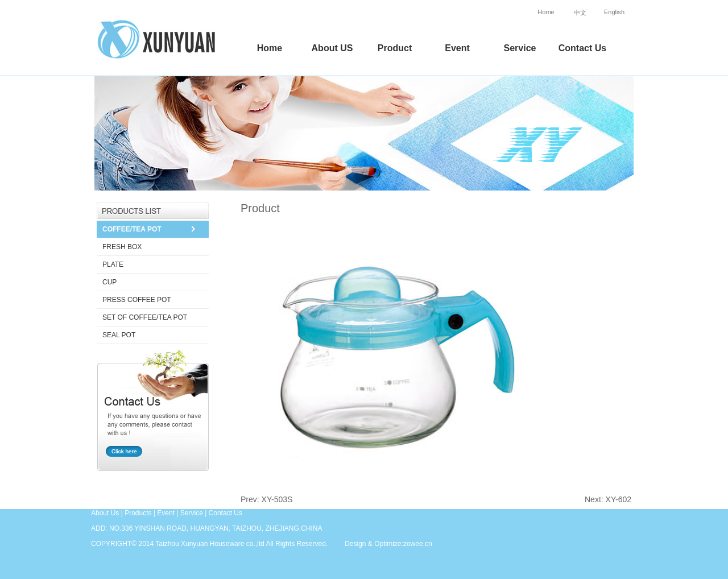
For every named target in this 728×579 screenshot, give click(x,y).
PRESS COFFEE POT (137, 300)
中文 (580, 13)
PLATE (113, 264)
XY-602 (619, 499)
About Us (105, 513)
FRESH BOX (122, 247)
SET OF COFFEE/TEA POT (145, 317)
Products (138, 513)
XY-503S (277, 499)
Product (395, 48)
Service (520, 48)
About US (332, 48)
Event (457, 48)
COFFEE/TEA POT (132, 229)
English (614, 12)
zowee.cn (418, 544)
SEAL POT (119, 335)
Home (546, 12)
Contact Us (582, 48)
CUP (109, 282)
